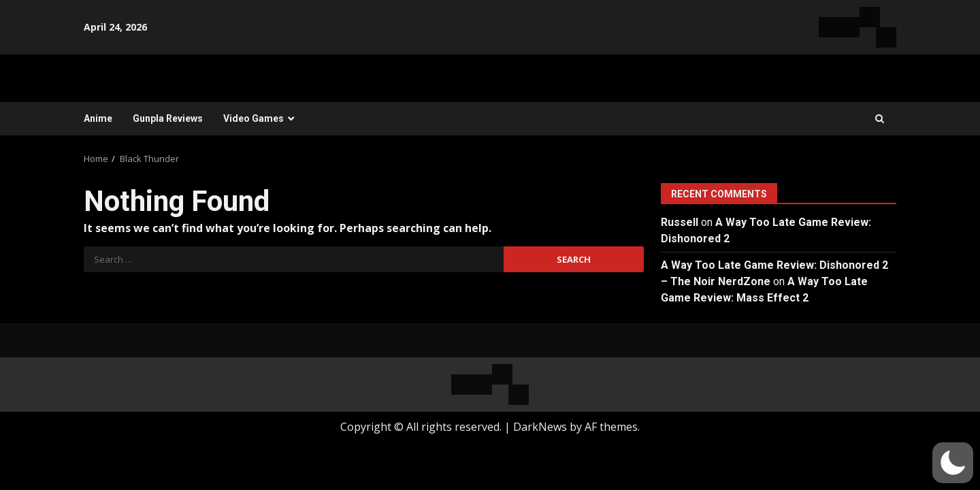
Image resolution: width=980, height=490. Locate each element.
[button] (953, 463)
